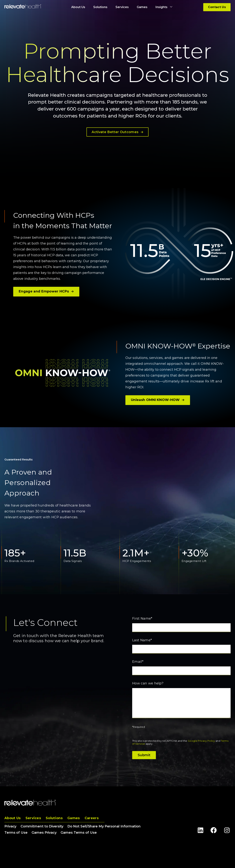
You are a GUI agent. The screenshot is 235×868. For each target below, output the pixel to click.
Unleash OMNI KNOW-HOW (158, 400)
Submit (144, 755)
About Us (13, 818)
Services (33, 818)
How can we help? (148, 683)
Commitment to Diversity (42, 826)
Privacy (10, 826)
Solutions (54, 818)
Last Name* (142, 640)
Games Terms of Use (79, 833)
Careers (92, 818)
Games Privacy (44, 833)
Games (74, 818)
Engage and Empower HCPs (46, 291)
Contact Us (217, 7)
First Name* (142, 619)
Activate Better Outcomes (117, 132)
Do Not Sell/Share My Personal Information (104, 826)
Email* (138, 662)
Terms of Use (16, 833)
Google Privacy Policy (201, 741)
